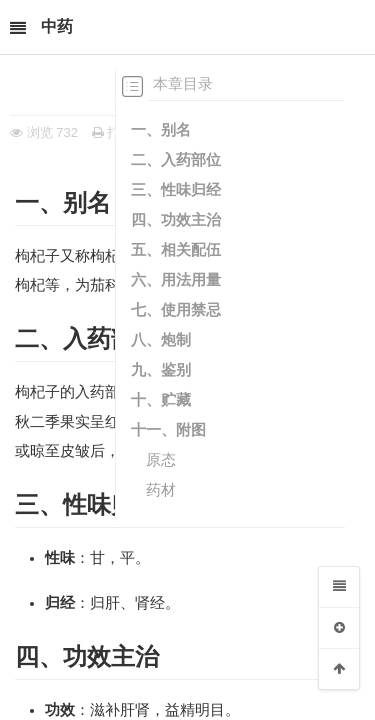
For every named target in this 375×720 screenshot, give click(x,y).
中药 (57, 26)
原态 (161, 459)
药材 (161, 489)
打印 (113, 132)
